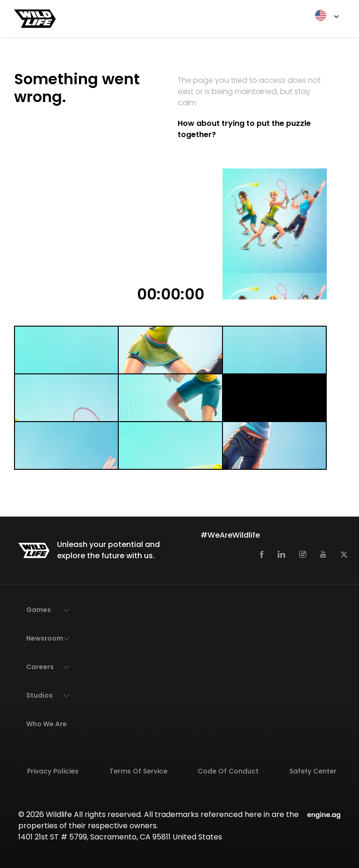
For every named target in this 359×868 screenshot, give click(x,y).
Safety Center (313, 771)
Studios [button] (39, 695)
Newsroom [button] (45, 638)
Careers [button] (40, 667)
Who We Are (47, 724)
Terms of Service (138, 771)
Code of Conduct (228, 771)
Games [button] (39, 610)
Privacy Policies (53, 771)
